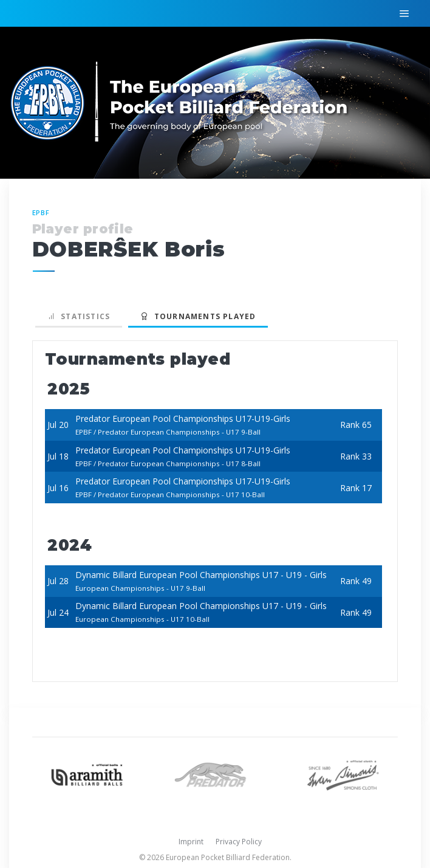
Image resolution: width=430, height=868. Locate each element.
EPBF (41, 212)
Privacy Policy (239, 842)
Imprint (191, 842)
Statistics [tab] (79, 316)
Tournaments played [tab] (198, 316)
